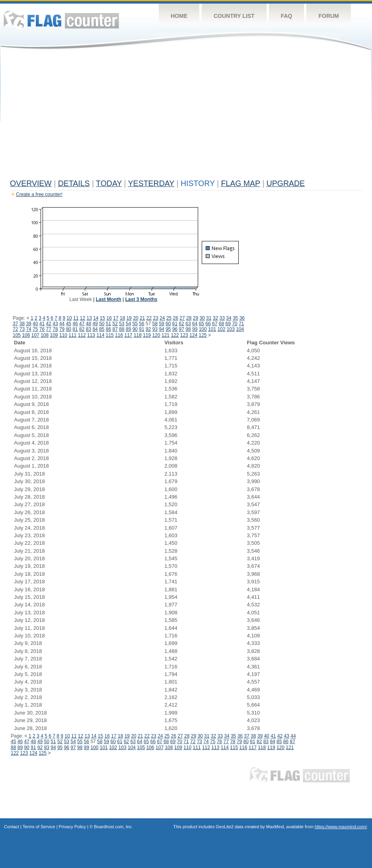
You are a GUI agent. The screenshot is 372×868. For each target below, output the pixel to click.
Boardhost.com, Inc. (113, 827)
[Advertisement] (186, 116)
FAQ (287, 16)
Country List (234, 16)
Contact (12, 827)
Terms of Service (39, 827)
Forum (328, 16)
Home (179, 16)
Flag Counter (61, 20)
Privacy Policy (72, 827)
